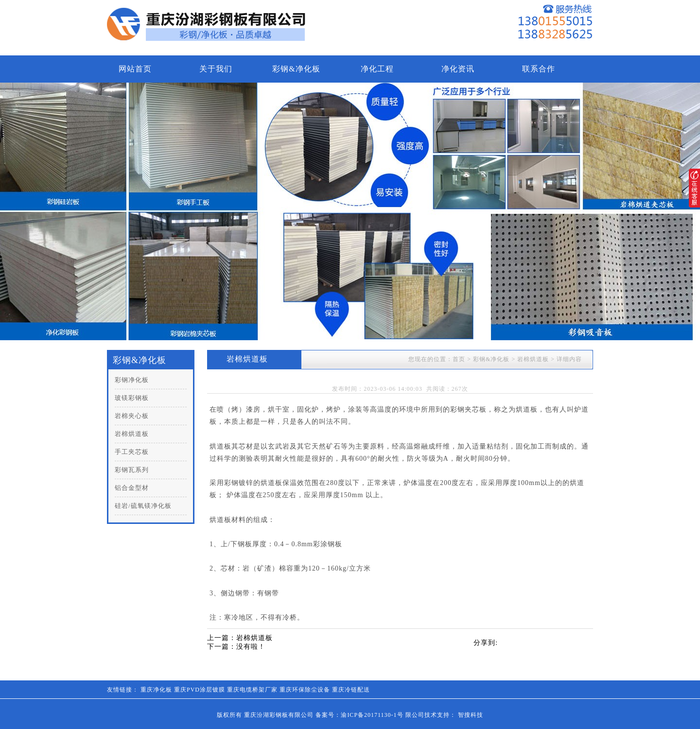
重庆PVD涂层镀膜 (200, 690)
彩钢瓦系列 (132, 470)
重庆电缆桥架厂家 (252, 690)
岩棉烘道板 (132, 434)
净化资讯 (458, 69)
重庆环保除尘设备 (305, 690)
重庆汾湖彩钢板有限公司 (279, 715)
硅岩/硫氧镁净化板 (143, 506)
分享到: (486, 643)
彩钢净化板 (132, 380)
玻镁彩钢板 (132, 398)
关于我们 (216, 69)
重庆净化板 (156, 690)
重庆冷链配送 (351, 690)
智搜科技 (471, 715)
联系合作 (539, 69)
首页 (459, 359)
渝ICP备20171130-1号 (372, 715)
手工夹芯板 (132, 452)
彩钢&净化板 (296, 69)
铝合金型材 (132, 488)
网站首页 (135, 69)
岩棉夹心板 (132, 416)
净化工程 (377, 69)
